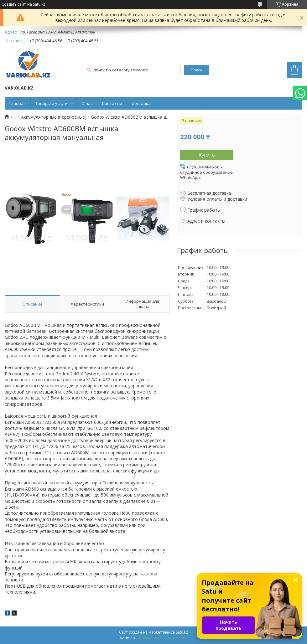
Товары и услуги (52, 103)
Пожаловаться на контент (163, 638)
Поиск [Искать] (196, 70)
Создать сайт (14, 4)
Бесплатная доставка (209, 193)
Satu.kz (182, 632)
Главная (18, 103)
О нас (87, 103)
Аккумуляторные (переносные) (54, 117)
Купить (207, 155)
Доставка (141, 103)
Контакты (112, 103)
